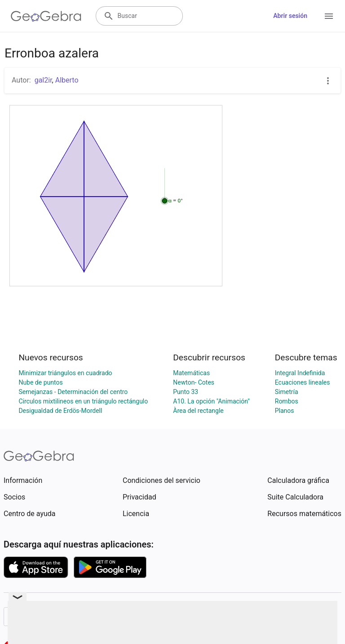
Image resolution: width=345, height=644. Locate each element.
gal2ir (43, 80)
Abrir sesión (290, 16)
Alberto (67, 80)
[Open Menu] (329, 16)
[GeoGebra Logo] (46, 16)
